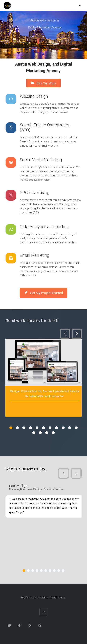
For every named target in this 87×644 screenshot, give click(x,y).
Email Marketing (35, 255)
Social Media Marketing (42, 160)
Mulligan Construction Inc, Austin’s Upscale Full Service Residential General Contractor (44, 394)
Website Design (35, 96)
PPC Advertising (35, 193)
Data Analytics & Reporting (44, 227)
